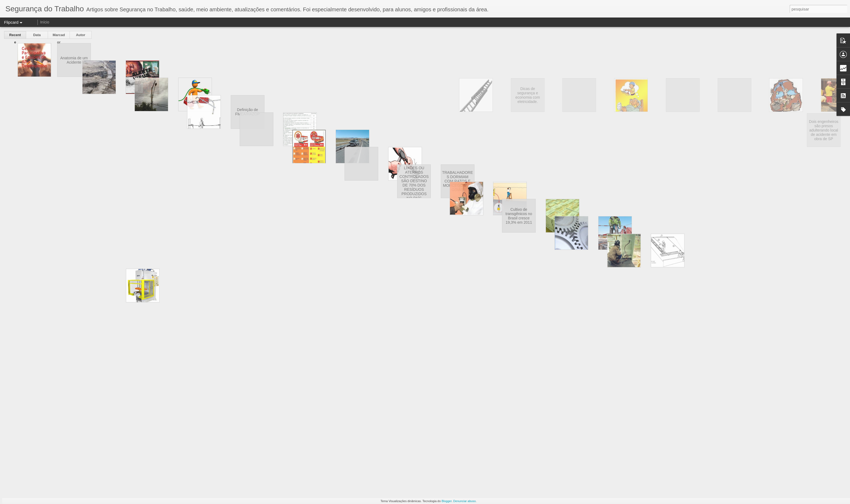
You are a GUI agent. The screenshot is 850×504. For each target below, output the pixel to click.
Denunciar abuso (464, 501)
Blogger (447, 501)
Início (45, 22)
